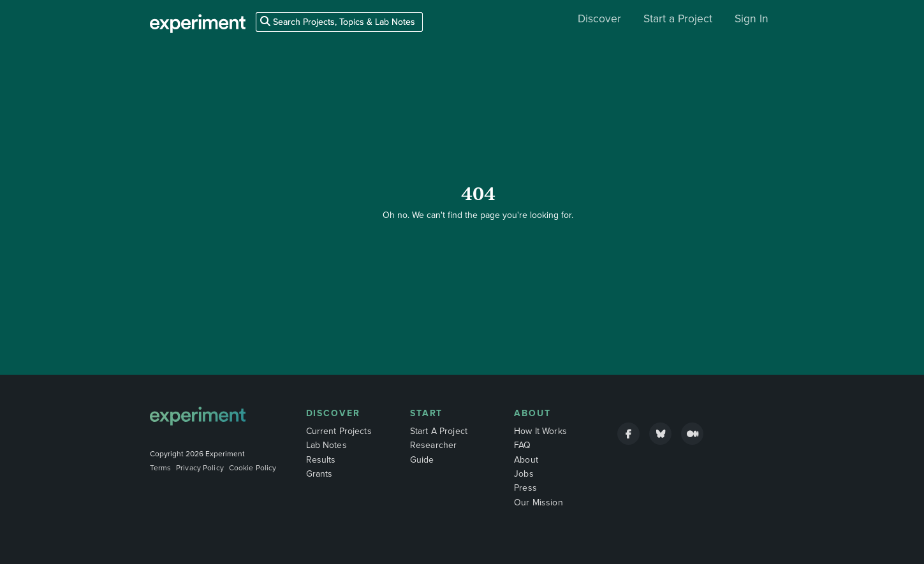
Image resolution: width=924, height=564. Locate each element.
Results (321, 460)
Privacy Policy (200, 468)
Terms (161, 468)
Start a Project (678, 19)
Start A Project (439, 431)
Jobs (524, 474)
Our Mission (539, 503)
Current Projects (339, 431)
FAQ (522, 445)
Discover (599, 19)
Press (525, 488)
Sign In (752, 19)
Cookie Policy (253, 468)
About (532, 413)
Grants (319, 474)
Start (427, 413)
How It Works (540, 431)
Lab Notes (326, 445)
